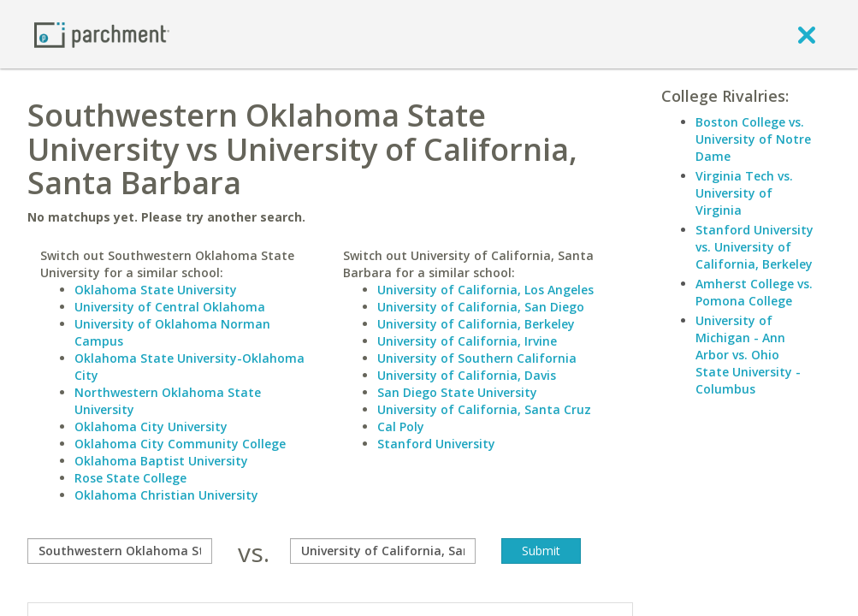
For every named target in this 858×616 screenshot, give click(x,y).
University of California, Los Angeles (485, 290)
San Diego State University (457, 392)
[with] (382, 551)
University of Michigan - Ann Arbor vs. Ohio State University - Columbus (748, 355)
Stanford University (436, 444)
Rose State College (130, 478)
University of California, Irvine (467, 341)
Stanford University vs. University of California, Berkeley (754, 247)
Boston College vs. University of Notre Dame (753, 139)
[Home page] (102, 34)
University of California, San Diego (481, 307)
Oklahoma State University (156, 290)
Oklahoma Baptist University (161, 461)
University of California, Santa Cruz (484, 409)
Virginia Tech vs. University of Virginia (744, 193)
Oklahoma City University (151, 426)
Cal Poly (401, 426)
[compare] (120, 551)
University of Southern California (477, 358)
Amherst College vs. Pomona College (754, 292)
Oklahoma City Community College (180, 444)
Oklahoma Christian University (166, 495)
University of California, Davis (467, 375)
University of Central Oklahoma (170, 307)
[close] (807, 34)
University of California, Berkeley (476, 324)
